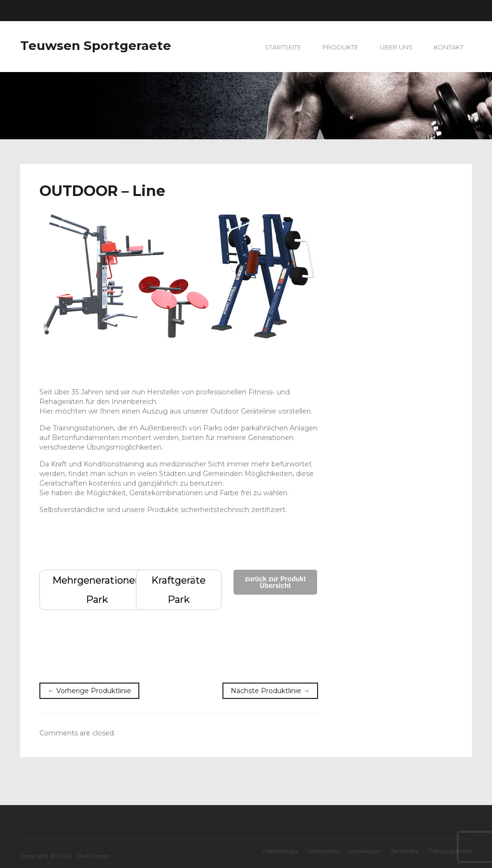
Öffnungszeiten (450, 851)
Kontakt (449, 47)
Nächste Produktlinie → (270, 691)
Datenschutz (280, 851)
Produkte (340, 47)
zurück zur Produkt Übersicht (276, 582)
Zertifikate (404, 851)
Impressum (365, 851)
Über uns (396, 47)
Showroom (324, 851)
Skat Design (93, 856)
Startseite (283, 47)
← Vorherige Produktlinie (89, 691)
